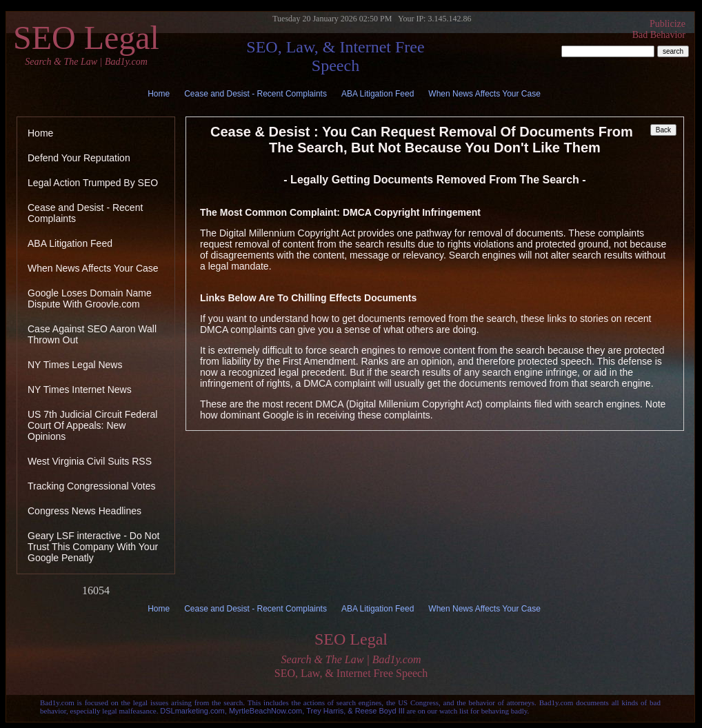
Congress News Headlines (84, 511)
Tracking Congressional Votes (91, 486)
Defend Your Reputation (79, 158)
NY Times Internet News (80, 390)
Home (159, 94)
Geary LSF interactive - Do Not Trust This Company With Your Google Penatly (93, 547)
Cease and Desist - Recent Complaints (255, 94)
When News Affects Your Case (484, 94)
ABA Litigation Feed (378, 94)
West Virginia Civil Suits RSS (90, 461)
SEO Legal (86, 43)
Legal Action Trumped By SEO (93, 183)
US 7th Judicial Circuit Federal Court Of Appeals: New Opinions (92, 425)
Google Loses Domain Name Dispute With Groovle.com (90, 299)
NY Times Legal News (75, 365)
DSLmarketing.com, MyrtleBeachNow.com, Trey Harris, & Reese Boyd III (282, 711)
